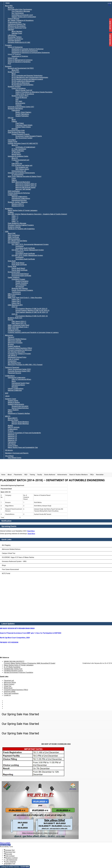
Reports (10, 320)
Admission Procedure (15, 343)
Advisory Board (13, 420)
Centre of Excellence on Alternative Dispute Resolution (34, 92)
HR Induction (20, 287)
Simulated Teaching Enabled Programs (21, 225)
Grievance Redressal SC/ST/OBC (19, 42)
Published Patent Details (24, 125)
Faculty (40, 475)
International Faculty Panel (21, 383)
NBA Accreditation (14, 239)
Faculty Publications (22, 114)
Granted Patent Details (23, 127)
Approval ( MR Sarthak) (23, 189)
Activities (15, 129)
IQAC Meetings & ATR (15, 305)
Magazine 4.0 (12, 440)
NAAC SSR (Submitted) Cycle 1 (18, 327)
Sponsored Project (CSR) (16, 131)
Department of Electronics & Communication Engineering (31, 53)
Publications (16, 110)
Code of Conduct (13, 359)
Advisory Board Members (20, 422)
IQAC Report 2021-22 (19, 323)
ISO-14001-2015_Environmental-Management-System (30, 244)
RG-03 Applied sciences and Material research (27, 79)
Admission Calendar (15, 341)
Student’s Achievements (16, 404)
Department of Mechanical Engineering (25, 51)
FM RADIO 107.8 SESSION (9, 642)
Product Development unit (20, 160)
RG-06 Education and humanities (22, 85)
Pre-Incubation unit (22, 167)
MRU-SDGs (12, 296)
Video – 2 (15, 218)
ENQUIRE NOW (110, 40)
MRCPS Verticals (14, 427)
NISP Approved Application (21, 182)
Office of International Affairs (21, 379)
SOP (17, 99)
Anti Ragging (6, 545)
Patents (14, 121)
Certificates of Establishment (25, 147)
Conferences (16, 292)
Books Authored (50, 475)
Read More (31, 531)
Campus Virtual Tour (9, 553)
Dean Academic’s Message (17, 223)
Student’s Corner (11, 399)
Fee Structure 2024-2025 (16, 352)
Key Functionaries (18, 13)
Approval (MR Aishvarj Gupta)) (26, 187)
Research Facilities (14, 87)
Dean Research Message (16, 132)
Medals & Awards (14, 402)
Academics (9, 209)
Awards (10, 425)
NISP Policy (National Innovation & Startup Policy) (25, 176)
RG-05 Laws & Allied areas (21, 83)
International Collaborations (21, 198)
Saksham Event (17, 33)
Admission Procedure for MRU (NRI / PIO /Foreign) (25, 365)
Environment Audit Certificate (21, 276)
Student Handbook (14, 346)
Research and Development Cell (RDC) (21, 68)
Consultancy (12, 140)
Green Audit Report (18, 263)
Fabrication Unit (17, 164)
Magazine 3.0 (12, 438)
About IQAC (12, 233)
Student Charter (13, 401)
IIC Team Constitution (19, 149)
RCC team (19, 101)
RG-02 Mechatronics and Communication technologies (30, 77)
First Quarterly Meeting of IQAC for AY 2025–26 (32, 316)
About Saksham (17, 31)
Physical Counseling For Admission (20, 350)
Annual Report (16, 154)
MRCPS (8, 416)
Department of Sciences (20, 56)
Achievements (20, 103)
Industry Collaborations (16, 389)
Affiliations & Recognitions (17, 26)
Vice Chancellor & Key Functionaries (20, 9)
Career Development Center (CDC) (19, 369)
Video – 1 (15, 216)
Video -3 (15, 220)
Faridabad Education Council (13, 671)
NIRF (7, 393)
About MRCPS (13, 418)
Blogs (4, 565)
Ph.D (9, 64)
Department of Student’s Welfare (19, 413)
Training (32, 475)
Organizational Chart (15, 22)
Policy (14, 178)
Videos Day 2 (16, 301)
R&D (26, 475)
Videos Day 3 (16, 303)
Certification (20, 246)
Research (8, 66)
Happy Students (13, 410)
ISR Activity (9, 450)
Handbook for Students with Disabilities (21, 229)
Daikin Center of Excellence (25, 94)
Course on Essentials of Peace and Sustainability (24, 433)
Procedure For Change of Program (19, 354)
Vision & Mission (14, 19)
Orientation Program (18, 279)
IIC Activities (16, 153)
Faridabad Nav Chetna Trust (13, 669)
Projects (11, 431)
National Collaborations (19, 197)
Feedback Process (14, 331)
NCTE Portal (6, 573)
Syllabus (11, 212)
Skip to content (5, 843)
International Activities (19, 200)
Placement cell (9, 681)
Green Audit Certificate (19, 265)
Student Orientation (22, 281)
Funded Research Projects (21, 134)
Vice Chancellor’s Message (21, 11)
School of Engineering (15, 47)
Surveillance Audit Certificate (25, 248)
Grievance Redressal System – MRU (14, 561)
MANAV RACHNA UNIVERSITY (30, 662)
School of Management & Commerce (20, 60)
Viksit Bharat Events (15, 458)
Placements (18, 475)
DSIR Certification (14, 191)
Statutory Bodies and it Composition (24, 17)
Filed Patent (20, 123)
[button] (5, 845)
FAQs (92, 475)
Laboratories (12, 35)
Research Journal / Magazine (18, 202)
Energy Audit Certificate (20, 270)
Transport (11, 337)
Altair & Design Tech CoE (24, 90)
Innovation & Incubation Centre (18, 156)
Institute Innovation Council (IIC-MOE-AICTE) (23, 143)
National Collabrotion (15, 390)
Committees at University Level (22, 15)
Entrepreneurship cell (19, 171)
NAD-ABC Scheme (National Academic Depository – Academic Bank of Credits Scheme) (37, 214)
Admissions (9, 335)
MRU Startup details (22, 169)
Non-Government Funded (24, 138)
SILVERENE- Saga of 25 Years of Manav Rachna (18, 557)
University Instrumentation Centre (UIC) (21, 107)
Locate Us (7, 695)
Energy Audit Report (18, 268)
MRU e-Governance (14, 294)
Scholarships (12, 361)
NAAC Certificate (13, 237)
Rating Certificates (18, 151)
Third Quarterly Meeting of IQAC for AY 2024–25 (32, 312)
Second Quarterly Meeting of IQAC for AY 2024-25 (32, 310)
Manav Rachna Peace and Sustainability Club (23, 447)
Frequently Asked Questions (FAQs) (20, 348)
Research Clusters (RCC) (20, 96)
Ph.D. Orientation (21, 285)
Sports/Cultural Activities (20, 408)
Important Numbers (14, 41)
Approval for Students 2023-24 (26, 184)
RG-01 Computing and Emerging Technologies (27, 76)
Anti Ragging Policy (14, 363)
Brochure (11, 344)
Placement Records (14, 373)
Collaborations (13, 195)
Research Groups (14, 72)
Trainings (19, 105)
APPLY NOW (110, 25)
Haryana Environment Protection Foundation (18, 672)
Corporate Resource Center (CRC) (19, 371)
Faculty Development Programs (22, 290)
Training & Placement (12, 367)
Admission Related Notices (17, 339)
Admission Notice (10, 682)
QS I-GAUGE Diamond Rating (17, 241)
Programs (8, 45)
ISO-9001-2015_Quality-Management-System (27, 255)
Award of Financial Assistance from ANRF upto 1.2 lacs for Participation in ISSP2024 (31, 633)
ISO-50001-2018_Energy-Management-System (28, 250)
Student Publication (22, 116)
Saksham (11, 30)
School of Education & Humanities (19, 62)
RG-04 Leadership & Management (23, 81)
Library (7, 396)
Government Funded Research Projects (29, 136)
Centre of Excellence (19, 88)
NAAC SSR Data (13, 329)
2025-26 (15, 314)
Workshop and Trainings (20, 288)
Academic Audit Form (15, 318)
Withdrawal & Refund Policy (17, 357)
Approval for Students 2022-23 (26, 186)
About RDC (15, 70)
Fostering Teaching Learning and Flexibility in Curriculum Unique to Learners (33, 332)
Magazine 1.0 (12, 435)
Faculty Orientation (22, 283)
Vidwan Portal (12, 142)
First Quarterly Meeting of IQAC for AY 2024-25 (31, 309)
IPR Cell (11, 118)
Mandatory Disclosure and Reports (17, 453)
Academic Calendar (14, 227)
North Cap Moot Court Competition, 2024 (15, 638)
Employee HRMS (10, 692)
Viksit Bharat (9, 456)
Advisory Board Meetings (20, 424)
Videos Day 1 (16, 299)
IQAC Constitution (14, 235)
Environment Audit (14, 272)
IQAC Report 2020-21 (19, 321)
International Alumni (18, 385)
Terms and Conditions (11, 693)
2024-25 (15, 307)
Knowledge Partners (15, 37)
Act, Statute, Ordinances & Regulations (21, 20)
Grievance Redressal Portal (17, 28)
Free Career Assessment (10, 569)
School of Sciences (14, 54)
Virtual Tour (8, 686)
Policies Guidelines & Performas (19, 193)
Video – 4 (15, 221)
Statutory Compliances (15, 39)
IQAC (7, 232)
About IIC (15, 145)
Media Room (8, 688)
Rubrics (14, 180)
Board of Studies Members (79, 475)
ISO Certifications (14, 243)
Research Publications (15, 109)
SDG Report (12, 444)
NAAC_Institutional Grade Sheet (18, 325)
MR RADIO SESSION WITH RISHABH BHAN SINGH (17, 628)
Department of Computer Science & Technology (28, 49)
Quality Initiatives (14, 277)
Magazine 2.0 (12, 436)
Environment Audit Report (20, 274)
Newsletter (100, 475)
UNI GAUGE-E (12, 355)
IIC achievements (18, 175)
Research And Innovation (20, 406)
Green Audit (12, 261)
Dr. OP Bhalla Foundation (12, 667)
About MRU (9, 6)
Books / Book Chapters (23, 112)
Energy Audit (12, 266)
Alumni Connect (9, 684)
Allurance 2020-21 (18, 204)
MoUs (14, 381)
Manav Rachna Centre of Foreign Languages (23, 210)
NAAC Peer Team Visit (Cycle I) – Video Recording (25, 298)
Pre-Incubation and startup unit (22, 165)
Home (8, 3)
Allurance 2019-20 (18, 206)
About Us (11, 8)
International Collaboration (17, 378)
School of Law (13, 58)
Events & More (13, 446)
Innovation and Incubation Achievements (21, 173)
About (14, 74)
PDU (17, 162)
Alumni (10, 412)
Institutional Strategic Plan (17, 24)
